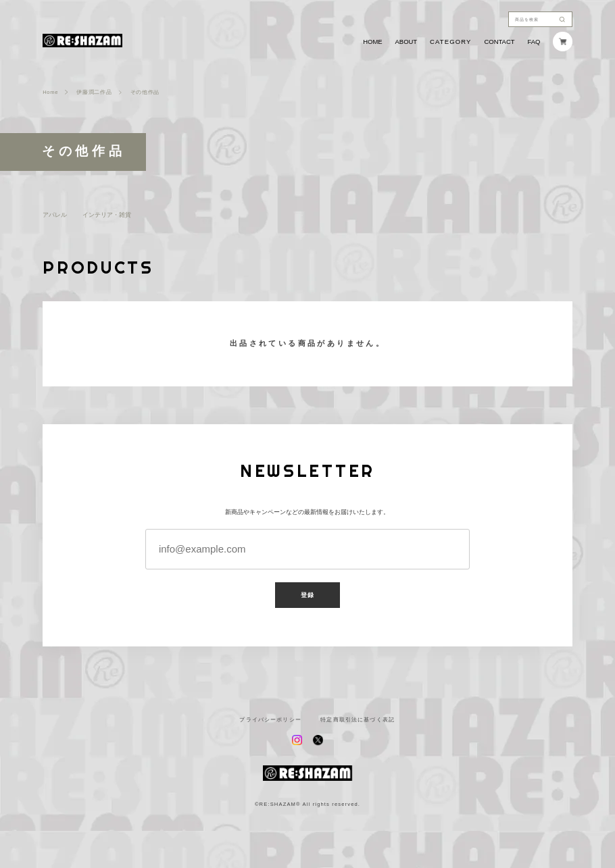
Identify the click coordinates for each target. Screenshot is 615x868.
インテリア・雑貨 (107, 214)
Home (50, 93)
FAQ (534, 42)
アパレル (55, 214)
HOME (372, 42)
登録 (307, 595)
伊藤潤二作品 (94, 93)
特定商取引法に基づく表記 (358, 720)
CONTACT (499, 42)
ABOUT (407, 42)
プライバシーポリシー (270, 720)
